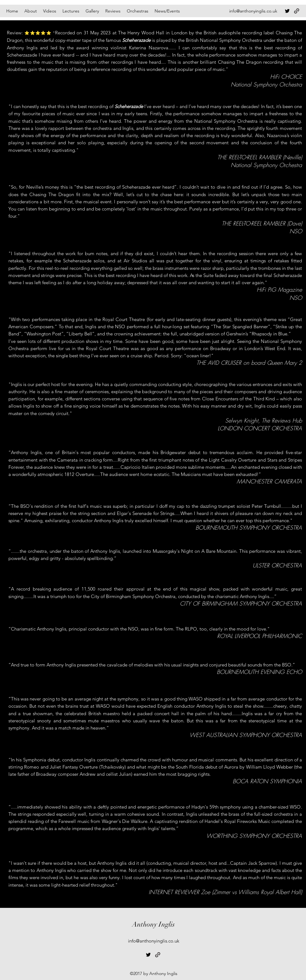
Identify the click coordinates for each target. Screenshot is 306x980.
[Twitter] (287, 11)
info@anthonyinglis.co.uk (253, 11)
